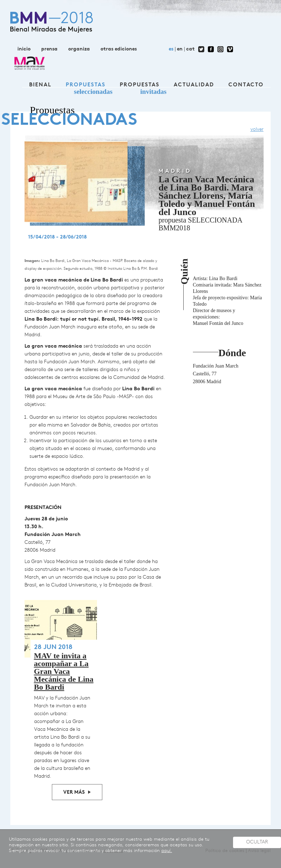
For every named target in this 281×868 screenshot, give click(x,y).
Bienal (40, 85)
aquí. (167, 851)
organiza (79, 49)
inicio (24, 49)
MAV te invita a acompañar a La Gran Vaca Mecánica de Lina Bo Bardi (64, 671)
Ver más (74, 792)
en (180, 49)
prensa (49, 49)
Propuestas (86, 85)
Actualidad (194, 85)
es (171, 49)
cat (190, 49)
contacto (246, 85)
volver (257, 130)
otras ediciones (119, 49)
